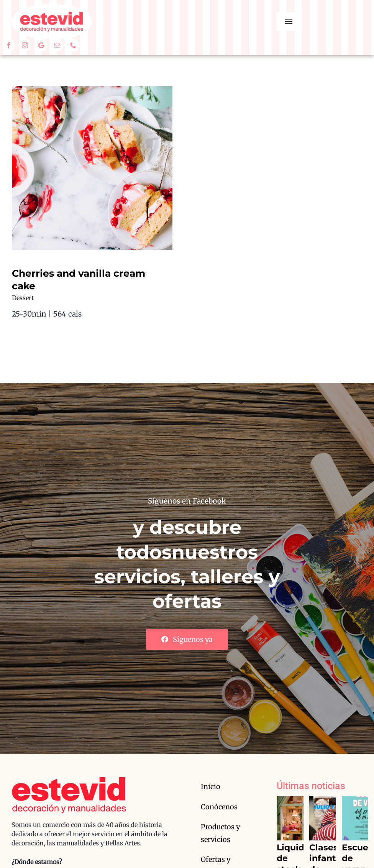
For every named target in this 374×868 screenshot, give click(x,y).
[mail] (57, 45)
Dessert (23, 298)
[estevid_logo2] (52, 7)
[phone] (73, 45)
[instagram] (25, 45)
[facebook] (9, 45)
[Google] (41, 45)
